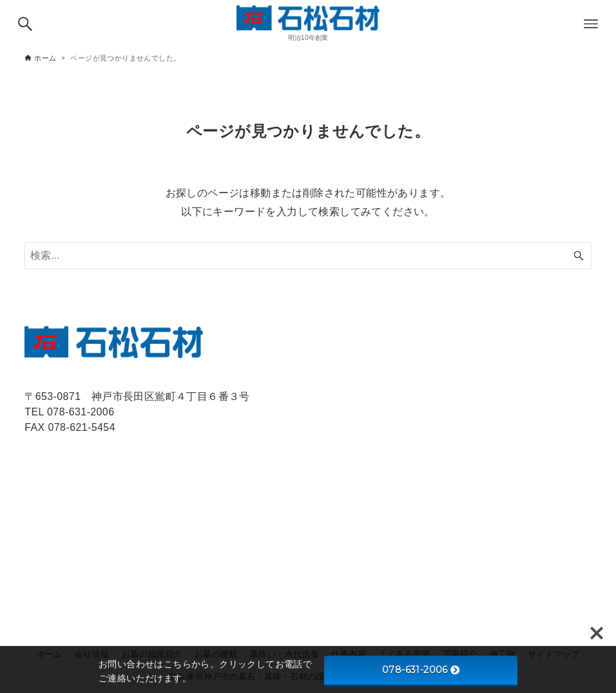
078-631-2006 (421, 670)
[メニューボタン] (591, 24)
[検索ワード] (308, 256)
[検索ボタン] (25, 24)
